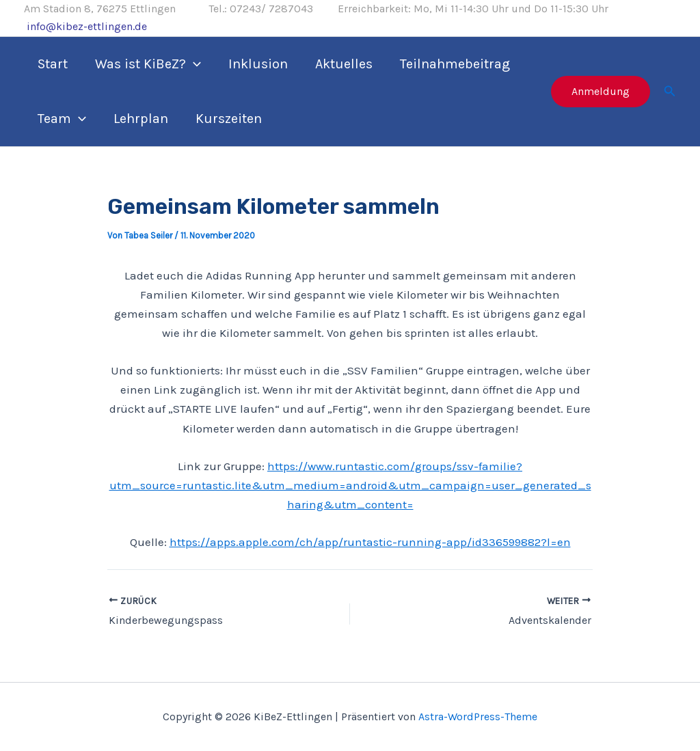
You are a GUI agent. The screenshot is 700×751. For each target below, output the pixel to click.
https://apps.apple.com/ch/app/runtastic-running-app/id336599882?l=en (370, 542)
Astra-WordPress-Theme (478, 716)
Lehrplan (141, 119)
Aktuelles (344, 64)
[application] (193, 64)
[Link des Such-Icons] (670, 92)
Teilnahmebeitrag (455, 64)
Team (62, 119)
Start (53, 64)
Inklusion (258, 64)
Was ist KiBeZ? (148, 64)
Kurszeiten (229, 119)
